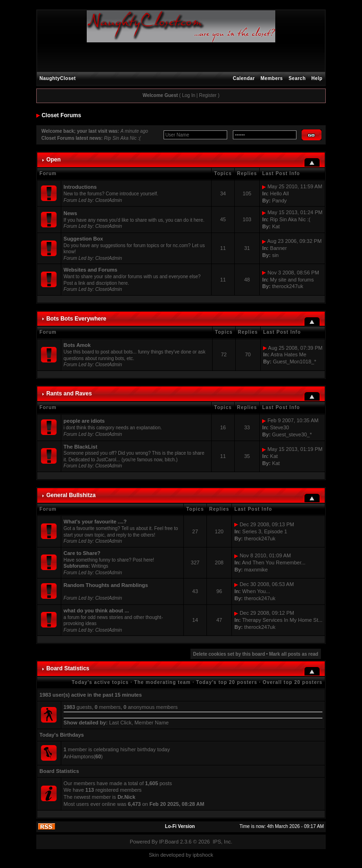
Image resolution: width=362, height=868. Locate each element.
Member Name (152, 723)
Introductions (80, 187)
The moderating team (163, 682)
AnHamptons (79, 756)
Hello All (280, 193)
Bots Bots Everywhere (76, 319)
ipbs (197, 855)
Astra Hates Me (288, 354)
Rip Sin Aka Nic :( (123, 138)
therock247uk (288, 286)
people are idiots (84, 421)
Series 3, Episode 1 (265, 531)
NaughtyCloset (58, 78)
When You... (256, 591)
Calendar (244, 78)
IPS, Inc (222, 842)
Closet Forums (61, 115)
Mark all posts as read (294, 654)
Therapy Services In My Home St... (283, 620)
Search (297, 78)
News (70, 213)
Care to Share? (82, 553)
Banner (278, 248)
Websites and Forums (90, 270)
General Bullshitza (71, 495)
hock (208, 855)
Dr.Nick (126, 797)
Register (208, 95)
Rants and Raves (69, 394)
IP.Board (169, 842)
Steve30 (280, 427)
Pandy (279, 201)
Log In (189, 95)
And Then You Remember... (274, 563)
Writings (100, 566)
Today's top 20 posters (227, 682)
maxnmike (256, 570)
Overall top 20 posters (292, 682)
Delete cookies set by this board (229, 654)
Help (317, 78)
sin (275, 255)
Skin (154, 855)
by (189, 855)
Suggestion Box (83, 239)
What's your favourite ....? (95, 522)
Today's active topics (100, 682)
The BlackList (81, 447)
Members (272, 78)
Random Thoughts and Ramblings (106, 585)
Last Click (120, 723)
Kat (276, 226)
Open (53, 160)
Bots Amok (77, 345)
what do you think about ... (96, 611)
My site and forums (292, 280)
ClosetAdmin (109, 200)
